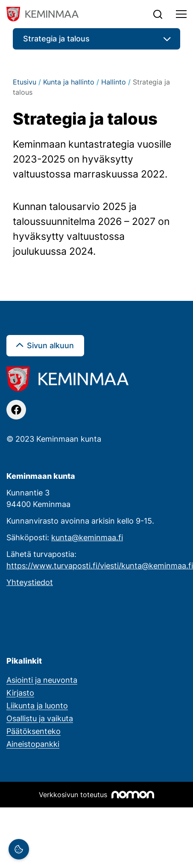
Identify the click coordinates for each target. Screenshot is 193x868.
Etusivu (25, 82)
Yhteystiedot (30, 582)
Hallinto (114, 82)
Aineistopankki (33, 744)
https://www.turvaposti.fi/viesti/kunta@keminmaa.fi (100, 565)
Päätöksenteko (34, 731)
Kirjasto (20, 693)
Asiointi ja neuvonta (42, 680)
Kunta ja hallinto (69, 82)
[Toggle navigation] (181, 14)
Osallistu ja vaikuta (40, 718)
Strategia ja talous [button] (56, 38)
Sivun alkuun (50, 345)
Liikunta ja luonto (37, 705)
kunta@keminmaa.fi (87, 537)
